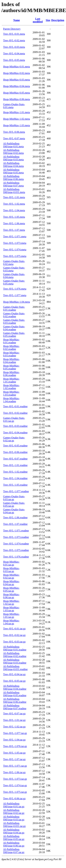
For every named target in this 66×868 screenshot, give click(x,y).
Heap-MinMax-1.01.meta (17, 112)
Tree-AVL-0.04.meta (14, 54)
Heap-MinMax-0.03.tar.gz (11, 570)
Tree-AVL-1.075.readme (16, 550)
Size (48, 20)
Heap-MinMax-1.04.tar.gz (11, 622)
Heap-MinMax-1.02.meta (17, 119)
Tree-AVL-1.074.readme (16, 544)
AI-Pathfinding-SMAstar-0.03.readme (15, 661)
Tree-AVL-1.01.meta (14, 197)
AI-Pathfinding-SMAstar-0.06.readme (15, 700)
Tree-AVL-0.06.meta (14, 132)
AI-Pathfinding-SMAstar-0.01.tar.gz (14, 805)
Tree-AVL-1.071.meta (15, 236)
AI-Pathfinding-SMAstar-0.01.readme (15, 648)
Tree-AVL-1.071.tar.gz (15, 766)
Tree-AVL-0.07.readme (15, 459)
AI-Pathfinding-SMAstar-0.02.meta (13, 152)
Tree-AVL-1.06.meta (14, 223)
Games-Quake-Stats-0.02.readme (14, 315)
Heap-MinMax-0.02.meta (17, 73)
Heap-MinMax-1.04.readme (11, 400)
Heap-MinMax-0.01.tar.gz (11, 563)
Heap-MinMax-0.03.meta (17, 80)
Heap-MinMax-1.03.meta (17, 125)
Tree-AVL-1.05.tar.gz (14, 753)
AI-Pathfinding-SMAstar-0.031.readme (15, 668)
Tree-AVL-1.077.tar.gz (15, 733)
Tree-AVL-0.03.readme (15, 426)
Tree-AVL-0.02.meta (14, 40)
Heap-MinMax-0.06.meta (17, 99)
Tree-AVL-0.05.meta (14, 60)
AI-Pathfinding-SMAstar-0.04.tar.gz (14, 831)
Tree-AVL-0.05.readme (15, 446)
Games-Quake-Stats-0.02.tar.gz (14, 439)
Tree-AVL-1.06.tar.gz (14, 772)
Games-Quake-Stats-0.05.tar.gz (14, 504)
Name (17, 20)
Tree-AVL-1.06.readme (15, 517)
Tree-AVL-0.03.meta (14, 47)
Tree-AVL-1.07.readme (15, 524)
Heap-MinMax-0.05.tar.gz (11, 589)
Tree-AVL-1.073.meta (15, 243)
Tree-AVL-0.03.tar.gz (14, 642)
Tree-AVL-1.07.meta (14, 230)
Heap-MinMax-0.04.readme (11, 361)
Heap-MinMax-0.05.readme (11, 367)
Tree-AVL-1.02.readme (15, 472)
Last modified (38, 20)
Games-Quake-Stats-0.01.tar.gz (14, 419)
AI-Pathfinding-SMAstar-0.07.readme (15, 707)
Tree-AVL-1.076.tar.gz (15, 746)
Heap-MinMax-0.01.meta (17, 67)
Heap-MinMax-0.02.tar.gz (11, 576)
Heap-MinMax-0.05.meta (17, 93)
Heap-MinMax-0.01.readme (11, 341)
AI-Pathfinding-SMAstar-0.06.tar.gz (14, 844)
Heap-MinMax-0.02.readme (11, 348)
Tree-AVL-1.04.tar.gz (14, 740)
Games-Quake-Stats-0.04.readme (14, 328)
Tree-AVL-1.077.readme (16, 491)
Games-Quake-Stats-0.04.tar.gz (14, 511)
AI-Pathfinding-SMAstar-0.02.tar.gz (14, 812)
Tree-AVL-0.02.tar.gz (14, 635)
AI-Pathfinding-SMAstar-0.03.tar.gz (14, 818)
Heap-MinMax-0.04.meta (17, 86)
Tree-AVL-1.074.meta (15, 250)
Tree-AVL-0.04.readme (15, 433)
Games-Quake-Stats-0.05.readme (14, 335)
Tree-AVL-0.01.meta (14, 34)
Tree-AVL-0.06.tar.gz (14, 798)
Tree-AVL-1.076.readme (16, 557)
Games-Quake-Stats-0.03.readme (14, 321)
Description (58, 20)
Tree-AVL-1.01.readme (15, 465)
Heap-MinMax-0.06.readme (11, 374)
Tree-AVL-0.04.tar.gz (14, 674)
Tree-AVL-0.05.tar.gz (14, 681)
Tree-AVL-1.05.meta (14, 217)
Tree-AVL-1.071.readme (16, 531)
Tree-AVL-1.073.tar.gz (15, 779)
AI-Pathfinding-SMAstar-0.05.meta (13, 171)
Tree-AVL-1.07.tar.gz (14, 759)
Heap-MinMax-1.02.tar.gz (11, 602)
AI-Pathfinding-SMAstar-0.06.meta (13, 178)
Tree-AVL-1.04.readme (15, 478)
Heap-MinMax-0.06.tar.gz (11, 596)
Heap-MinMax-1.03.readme (11, 393)
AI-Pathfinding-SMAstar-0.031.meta (14, 191)
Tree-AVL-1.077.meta (15, 295)
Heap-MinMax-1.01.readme (11, 380)
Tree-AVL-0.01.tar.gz (14, 629)
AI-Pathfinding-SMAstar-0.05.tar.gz (14, 838)
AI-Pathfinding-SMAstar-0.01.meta (13, 145)
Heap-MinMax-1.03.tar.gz (11, 609)
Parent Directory (12, 29)
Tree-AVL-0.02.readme (15, 413)
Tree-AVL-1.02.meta (14, 204)
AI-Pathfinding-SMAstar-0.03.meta (13, 158)
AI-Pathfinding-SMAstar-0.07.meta (13, 184)
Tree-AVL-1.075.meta (15, 256)
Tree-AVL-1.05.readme (15, 485)
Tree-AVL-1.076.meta (15, 289)
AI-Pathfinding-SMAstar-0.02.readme (15, 655)
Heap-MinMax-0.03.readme (11, 354)
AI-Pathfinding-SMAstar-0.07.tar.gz (14, 851)
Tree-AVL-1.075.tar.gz (15, 792)
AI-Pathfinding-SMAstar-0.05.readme (15, 694)
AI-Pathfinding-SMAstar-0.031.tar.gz (14, 825)
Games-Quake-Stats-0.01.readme (14, 308)
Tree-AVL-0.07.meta (14, 138)
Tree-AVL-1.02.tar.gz (14, 727)
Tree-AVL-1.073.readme (16, 537)
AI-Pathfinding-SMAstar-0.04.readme (15, 687)
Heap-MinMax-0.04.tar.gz (11, 583)
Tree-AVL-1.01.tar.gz (14, 720)
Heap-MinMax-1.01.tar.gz (11, 616)
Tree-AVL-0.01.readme (15, 406)
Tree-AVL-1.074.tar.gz (15, 785)
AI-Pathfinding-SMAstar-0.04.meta (13, 165)
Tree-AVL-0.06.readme (15, 452)
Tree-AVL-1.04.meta (14, 210)
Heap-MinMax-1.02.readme (11, 387)
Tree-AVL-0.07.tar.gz (14, 714)
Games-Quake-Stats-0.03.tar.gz (14, 498)
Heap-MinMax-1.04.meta (17, 302)
